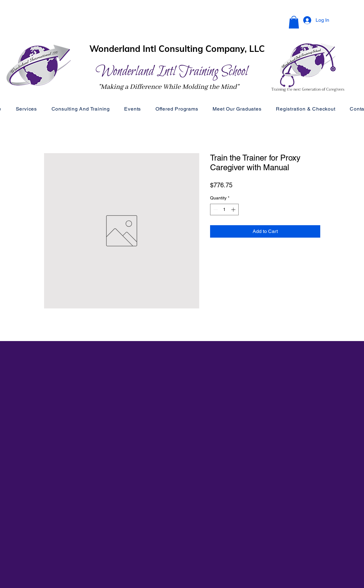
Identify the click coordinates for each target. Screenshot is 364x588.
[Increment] (234, 210)
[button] (294, 22)
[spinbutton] (224, 210)
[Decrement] (215, 210)
